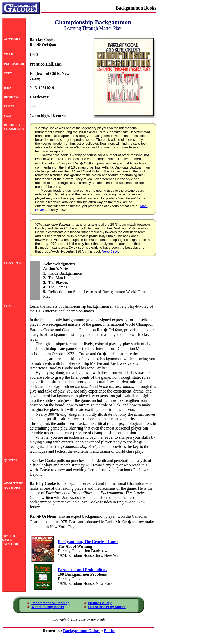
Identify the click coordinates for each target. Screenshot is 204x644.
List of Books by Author (107, 607)
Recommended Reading (50, 603)
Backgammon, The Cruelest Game (88, 542)
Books (109, 631)
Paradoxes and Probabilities (82, 570)
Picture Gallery (100, 603)
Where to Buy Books (48, 607)
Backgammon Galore (82, 631)
